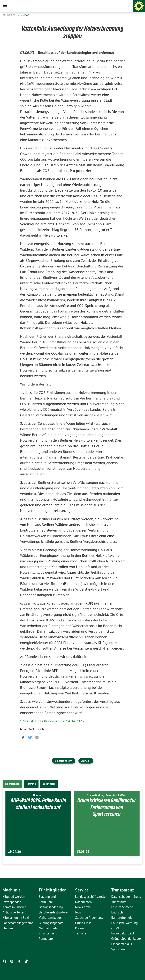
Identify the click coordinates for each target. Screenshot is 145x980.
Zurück (86, 761)
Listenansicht (64, 761)
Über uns (38, 795)
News (26, 15)
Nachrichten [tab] (12, 784)
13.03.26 (83, 852)
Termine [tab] (31, 784)
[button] (23, 737)
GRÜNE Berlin (11, 15)
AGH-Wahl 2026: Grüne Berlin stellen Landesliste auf (38, 804)
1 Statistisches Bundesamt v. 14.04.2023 (52, 721)
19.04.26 (14, 852)
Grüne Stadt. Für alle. (33, 729)
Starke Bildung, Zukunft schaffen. (107, 795)
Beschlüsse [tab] (49, 784)
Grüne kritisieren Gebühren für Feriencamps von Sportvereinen (107, 807)
